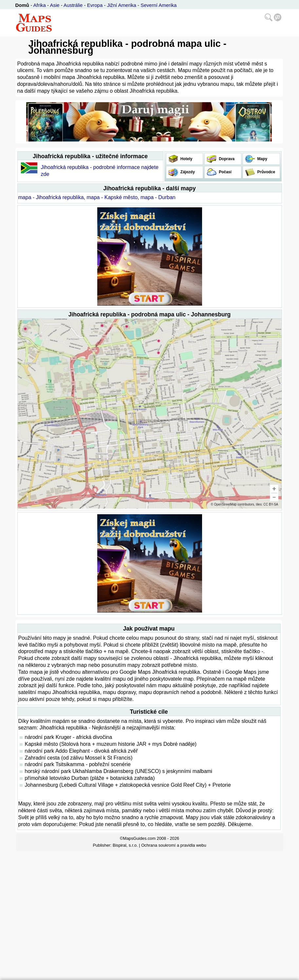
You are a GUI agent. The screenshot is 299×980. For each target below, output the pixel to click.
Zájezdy (187, 172)
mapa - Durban (158, 197)
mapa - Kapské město (112, 197)
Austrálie (73, 5)
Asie (55, 5)
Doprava (226, 159)
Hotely (186, 159)
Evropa (95, 5)
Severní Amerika (159, 5)
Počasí (225, 172)
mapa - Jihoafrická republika (51, 197)
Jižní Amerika (122, 5)
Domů (22, 5)
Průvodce (266, 172)
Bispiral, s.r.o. (125, 845)
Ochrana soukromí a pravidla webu (174, 845)
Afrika (40, 5)
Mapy (262, 159)
